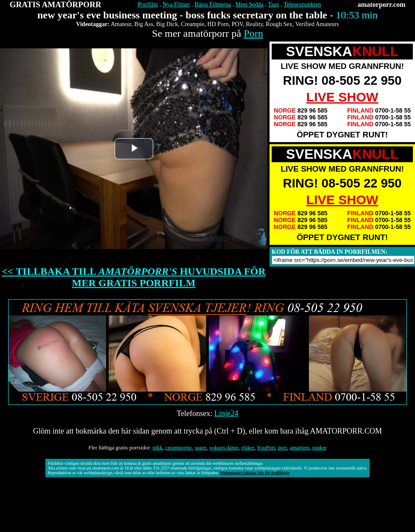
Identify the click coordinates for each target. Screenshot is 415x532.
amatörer (299, 447)
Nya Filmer (176, 4)
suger (201, 447)
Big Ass (144, 24)
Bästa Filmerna (213, 4)
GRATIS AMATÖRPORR (56, 4)
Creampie (193, 24)
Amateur (121, 24)
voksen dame (224, 447)
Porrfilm (148, 4)
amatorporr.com (382, 4)
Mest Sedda (249, 4)
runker (320, 447)
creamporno (178, 447)
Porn (253, 33)
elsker (248, 447)
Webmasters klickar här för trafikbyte (255, 473)
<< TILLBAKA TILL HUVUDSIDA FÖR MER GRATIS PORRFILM (134, 277)
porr (283, 447)
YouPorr (266, 447)
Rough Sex (279, 24)
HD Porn (218, 24)
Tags (273, 4)
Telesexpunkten (302, 4)
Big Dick (167, 24)
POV (237, 24)
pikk (158, 447)
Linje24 (226, 413)
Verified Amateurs (317, 24)
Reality (255, 24)
